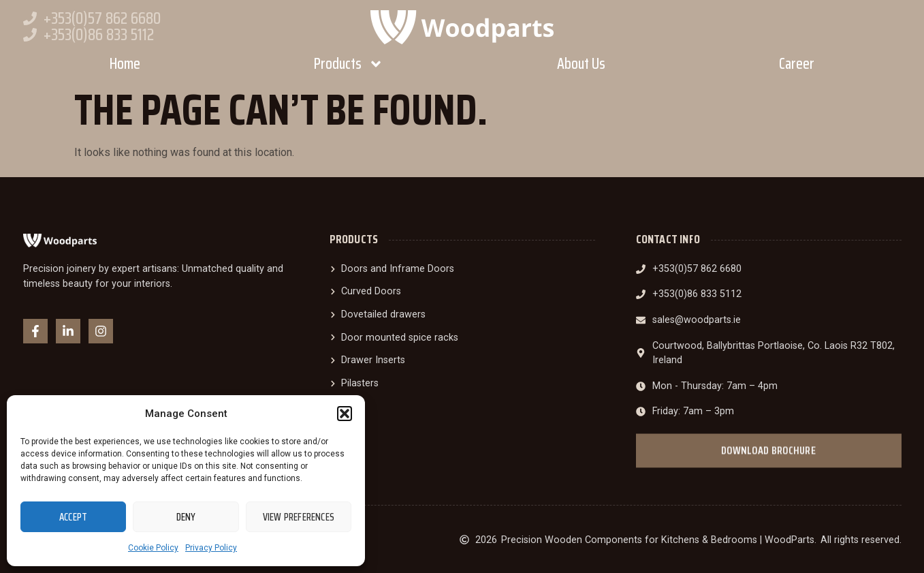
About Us (581, 64)
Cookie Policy (153, 548)
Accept (73, 517)
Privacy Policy (211, 548)
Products (349, 64)
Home (125, 64)
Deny (186, 517)
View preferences (299, 517)
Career (797, 64)
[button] (345, 414)
